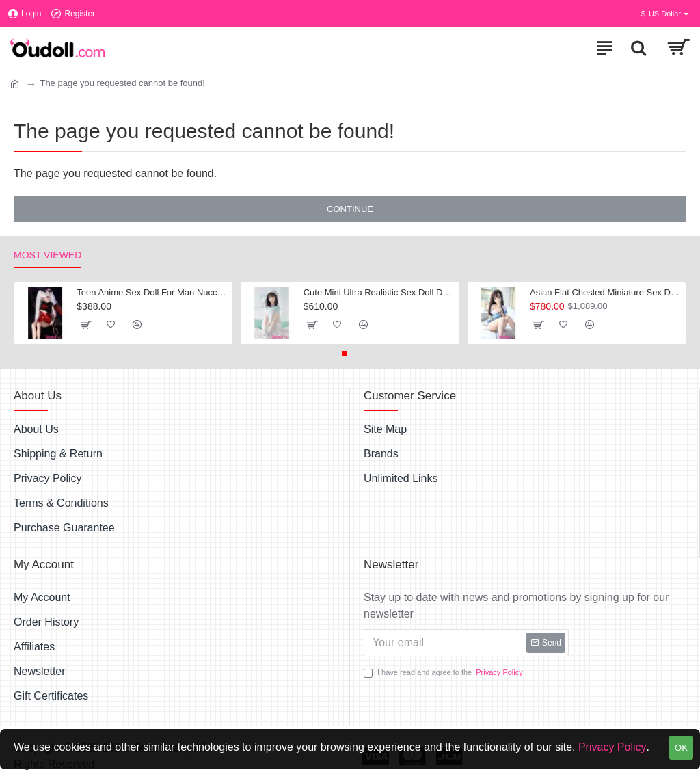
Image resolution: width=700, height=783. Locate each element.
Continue (350, 209)
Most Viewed (48, 255)
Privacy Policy (612, 747)
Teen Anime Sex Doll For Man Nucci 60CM (152, 292)
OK (681, 748)
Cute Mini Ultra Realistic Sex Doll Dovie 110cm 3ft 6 (379, 292)
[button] (345, 354)
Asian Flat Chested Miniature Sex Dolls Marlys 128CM (605, 292)
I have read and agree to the (444, 673)
